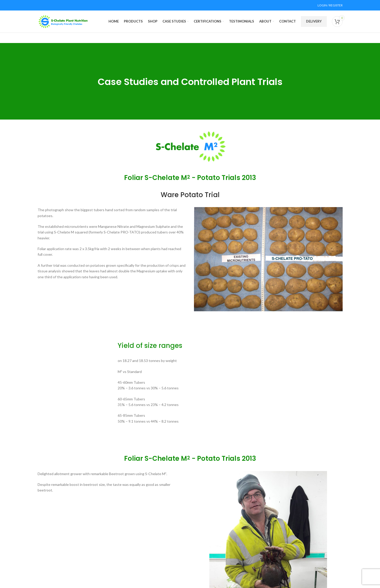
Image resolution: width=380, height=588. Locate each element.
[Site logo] (63, 24)
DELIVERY (314, 24)
